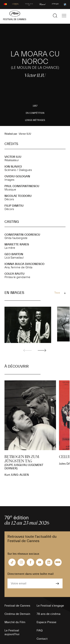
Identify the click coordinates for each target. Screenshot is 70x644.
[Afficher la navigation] (64, 16)
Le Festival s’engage (50, 606)
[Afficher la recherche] (55, 16)
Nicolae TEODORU (18, 196)
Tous (57, 293)
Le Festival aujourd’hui (12, 632)
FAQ (40, 630)
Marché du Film (15, 622)
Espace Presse (46, 622)
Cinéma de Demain (17, 614)
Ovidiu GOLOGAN (17, 176)
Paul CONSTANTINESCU (22, 186)
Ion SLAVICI (13, 167)
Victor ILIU (13, 157)
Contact (42, 639)
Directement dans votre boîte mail (31, 574)
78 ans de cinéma (49, 614)
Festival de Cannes (17, 606)
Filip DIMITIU (14, 206)
